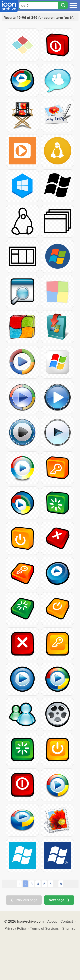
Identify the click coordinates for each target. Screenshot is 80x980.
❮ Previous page (24, 900)
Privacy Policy (15, 928)
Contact (67, 921)
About (52, 921)
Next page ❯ (59, 900)
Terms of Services (44, 928)
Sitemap (69, 928)
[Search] (63, 5)
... (56, 884)
